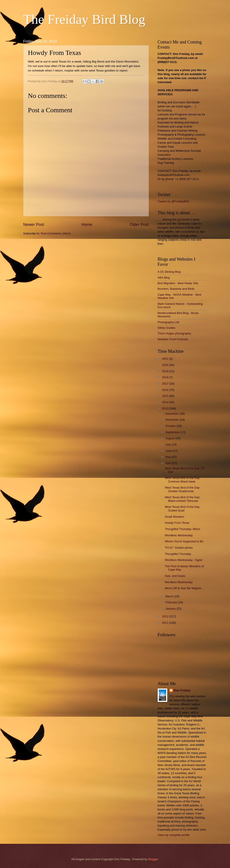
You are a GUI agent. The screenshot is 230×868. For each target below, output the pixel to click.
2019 (166, 371)
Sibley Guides (167, 328)
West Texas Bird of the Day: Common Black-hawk (183, 480)
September (173, 432)
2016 (166, 390)
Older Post (139, 225)
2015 (166, 396)
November (173, 420)
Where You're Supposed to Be (184, 541)
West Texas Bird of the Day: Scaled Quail (183, 509)
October (171, 426)
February (172, 602)
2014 (166, 402)
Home (87, 225)
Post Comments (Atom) (56, 233)
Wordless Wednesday (179, 535)
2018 (166, 377)
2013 (166, 408)
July (168, 445)
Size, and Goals (175, 576)
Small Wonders (175, 517)
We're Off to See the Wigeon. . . (185, 588)
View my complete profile (174, 835)
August (170, 438)
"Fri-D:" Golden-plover (179, 548)
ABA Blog (164, 278)
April (169, 463)
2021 (166, 359)
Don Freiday (182, 690)
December (173, 414)
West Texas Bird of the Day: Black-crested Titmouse (183, 499)
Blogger (153, 859)
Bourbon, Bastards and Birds (176, 289)
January (171, 609)
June (169, 451)
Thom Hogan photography (174, 333)
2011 (166, 623)
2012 (166, 616)
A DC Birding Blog (169, 272)
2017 (166, 384)
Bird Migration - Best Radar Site (178, 283)
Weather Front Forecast (173, 339)
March (170, 596)
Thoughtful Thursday (178, 554)
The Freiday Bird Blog (84, 19)
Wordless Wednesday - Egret (184, 560)
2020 (166, 365)
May (169, 457)
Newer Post (34, 225)
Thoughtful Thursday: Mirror (183, 529)
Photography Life (169, 322)
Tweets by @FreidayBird (173, 201)
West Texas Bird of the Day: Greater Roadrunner (183, 489)
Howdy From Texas (177, 523)
